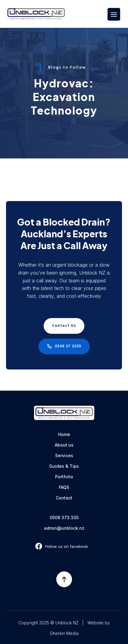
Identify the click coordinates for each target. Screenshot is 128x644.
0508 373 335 (64, 517)
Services (64, 455)
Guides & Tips (64, 466)
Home (64, 434)
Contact (64, 498)
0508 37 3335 (68, 346)
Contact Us (64, 326)
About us (64, 445)
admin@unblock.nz (64, 528)
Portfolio (64, 477)
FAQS (64, 487)
